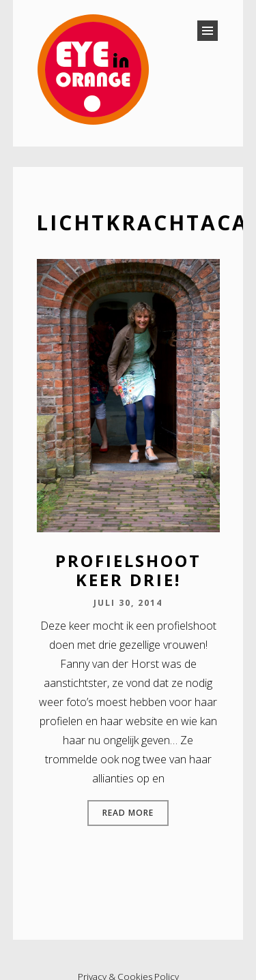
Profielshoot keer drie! (128, 570)
